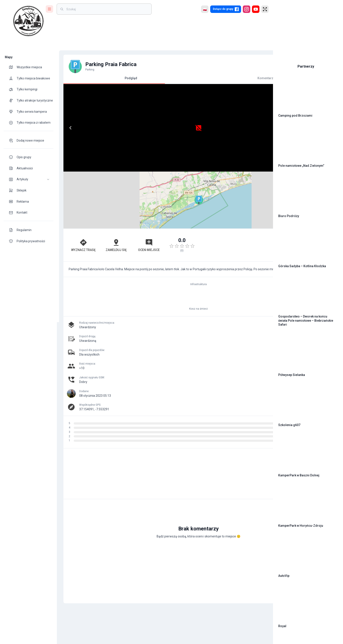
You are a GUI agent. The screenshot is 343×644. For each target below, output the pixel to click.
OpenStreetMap (239, 170)
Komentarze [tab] (214, 78)
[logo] (28, 21)
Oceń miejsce (119, 188)
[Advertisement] (213, 188)
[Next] (156, 128)
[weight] (107, 9)
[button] (28, 179)
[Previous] (68, 128)
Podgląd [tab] (112, 80)
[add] (255, 482)
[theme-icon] (13, 67)
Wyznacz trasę (75, 188)
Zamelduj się (97, 188)
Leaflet (220, 170)
